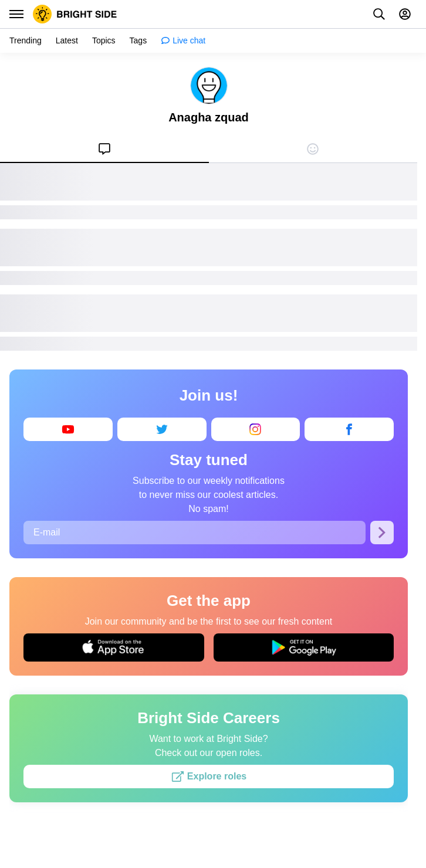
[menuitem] (104, 149)
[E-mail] (195, 533)
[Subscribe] (382, 533)
